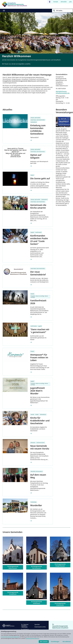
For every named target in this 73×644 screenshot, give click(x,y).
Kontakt (56, 2)
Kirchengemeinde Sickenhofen (60, 604)
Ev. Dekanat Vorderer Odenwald (25, 626)
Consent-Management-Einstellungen (10, 637)
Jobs (70, 2)
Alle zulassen (44, 642)
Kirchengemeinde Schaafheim (13, 593)
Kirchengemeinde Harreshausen (36, 567)
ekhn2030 (64, 2)
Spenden (37, 625)
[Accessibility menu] (50, 2)
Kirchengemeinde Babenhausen (13, 567)
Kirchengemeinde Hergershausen (60, 565)
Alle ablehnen (67, 642)
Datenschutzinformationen (32, 638)
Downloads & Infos (40, 627)
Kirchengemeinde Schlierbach (36, 602)
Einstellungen (55, 642)
